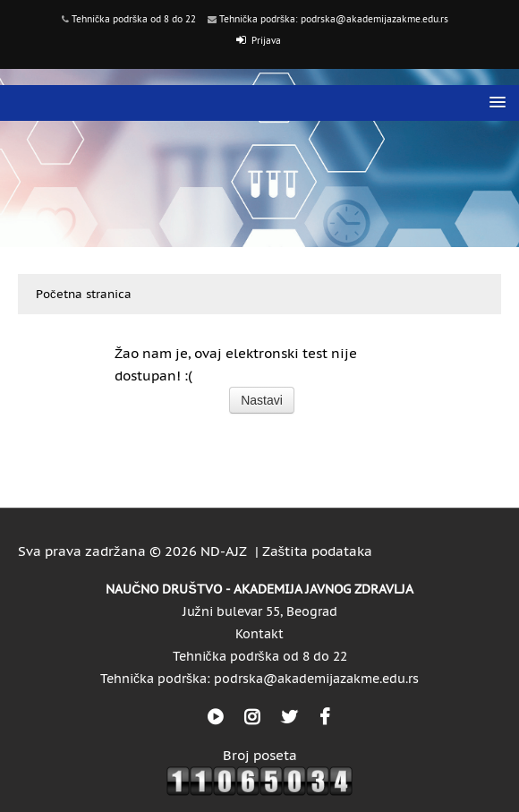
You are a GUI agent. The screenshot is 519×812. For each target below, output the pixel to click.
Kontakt (259, 634)
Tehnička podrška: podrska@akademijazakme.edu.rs (334, 19)
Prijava (266, 41)
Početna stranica (84, 294)
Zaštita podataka (318, 551)
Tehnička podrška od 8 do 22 (134, 19)
